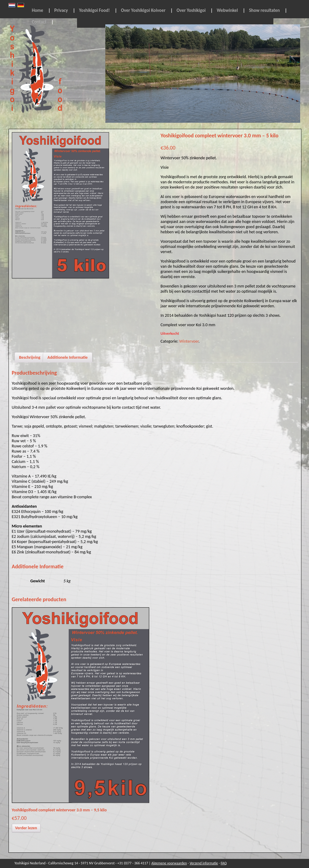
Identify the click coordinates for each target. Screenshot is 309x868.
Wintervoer (189, 341)
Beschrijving (30, 357)
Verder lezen (26, 828)
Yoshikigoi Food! (95, 10)
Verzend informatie (204, 863)
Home (38, 10)
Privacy (61, 10)
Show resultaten (264, 10)
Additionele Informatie (68, 357)
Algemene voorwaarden (169, 863)
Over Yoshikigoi (191, 10)
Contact (39, 22)
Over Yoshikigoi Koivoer (143, 10)
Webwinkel (227, 10)
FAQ (224, 863)
